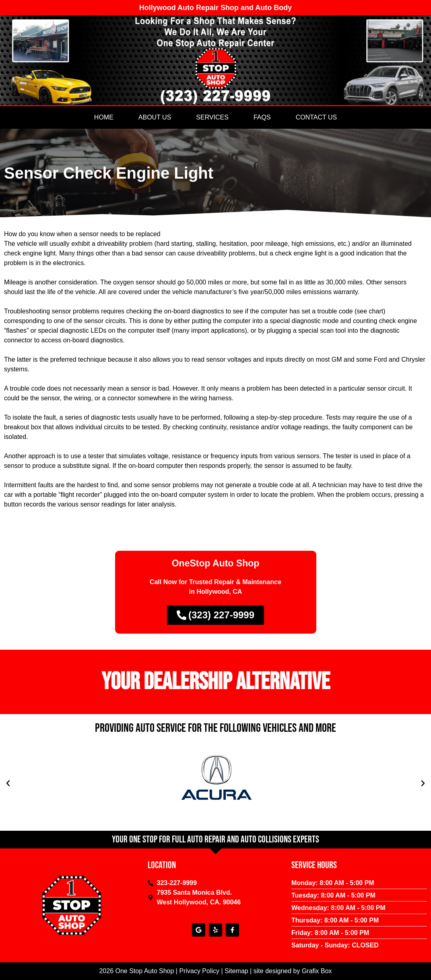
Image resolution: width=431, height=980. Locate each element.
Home (104, 117)
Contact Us (317, 117)
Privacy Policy (199, 971)
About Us (155, 117)
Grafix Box (317, 971)
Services (212, 117)
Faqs (262, 117)
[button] (8, 783)
